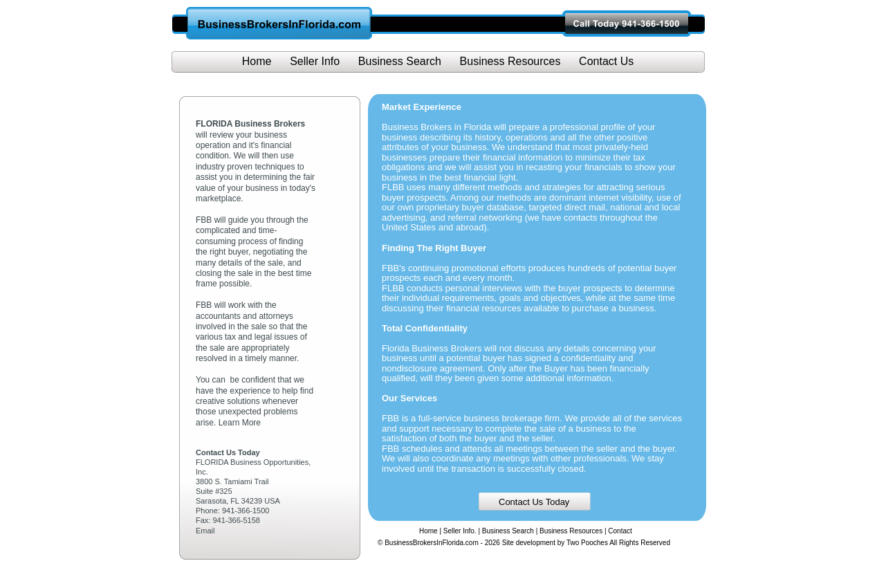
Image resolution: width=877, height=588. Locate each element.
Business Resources (571, 531)
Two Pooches (587, 543)
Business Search (508, 531)
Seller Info (315, 61)
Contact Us (606, 61)
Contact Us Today (534, 502)
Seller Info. (460, 531)
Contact (620, 531)
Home (428, 531)
